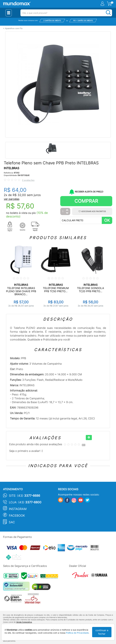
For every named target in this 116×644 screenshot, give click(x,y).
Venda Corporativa (24, 622)
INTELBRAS (11, 168)
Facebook (17, 516)
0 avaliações (28, 180)
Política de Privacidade (77, 633)
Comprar (86, 201)
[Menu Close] (9, 13)
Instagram (18, 509)
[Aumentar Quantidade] (67, 210)
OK (107, 220)
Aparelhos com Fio (14, 28)
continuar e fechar (102, 632)
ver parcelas (12, 199)
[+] (89, 438)
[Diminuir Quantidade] (67, 213)
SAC (12, 522)
